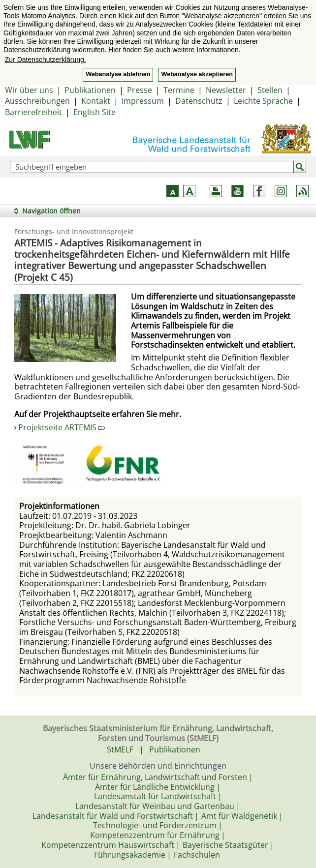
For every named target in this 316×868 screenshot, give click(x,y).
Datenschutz (199, 101)
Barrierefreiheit (33, 112)
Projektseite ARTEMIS (62, 427)
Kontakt (96, 101)
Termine (179, 90)
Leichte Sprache (263, 101)
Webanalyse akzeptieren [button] (197, 74)
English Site (95, 112)
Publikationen (90, 90)
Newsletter (226, 90)
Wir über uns (29, 90)
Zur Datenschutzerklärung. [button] (46, 60)
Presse (140, 90)
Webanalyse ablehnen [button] (118, 74)
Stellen (270, 90)
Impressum (143, 101)
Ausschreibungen (37, 101)
